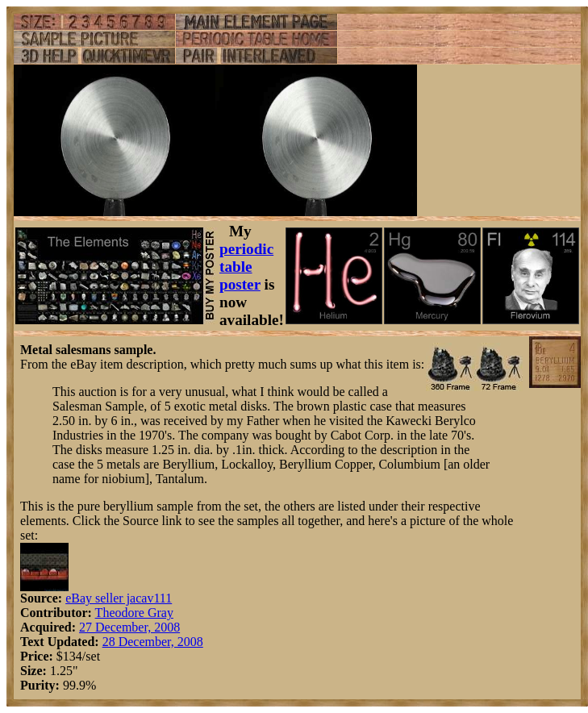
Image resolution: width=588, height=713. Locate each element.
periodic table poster (246, 267)
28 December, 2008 (153, 642)
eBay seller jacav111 (119, 598)
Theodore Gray (134, 613)
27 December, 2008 (129, 627)
